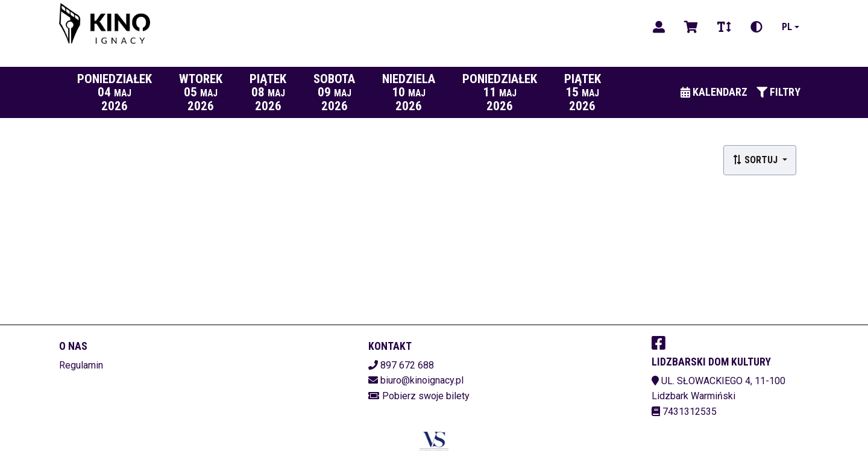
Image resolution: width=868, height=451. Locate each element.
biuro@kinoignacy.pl (422, 380)
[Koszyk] (691, 27)
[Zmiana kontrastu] (756, 27)
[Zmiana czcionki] (724, 27)
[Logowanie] (659, 27)
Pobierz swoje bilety (426, 396)
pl (787, 27)
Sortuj (756, 160)
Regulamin (81, 365)
